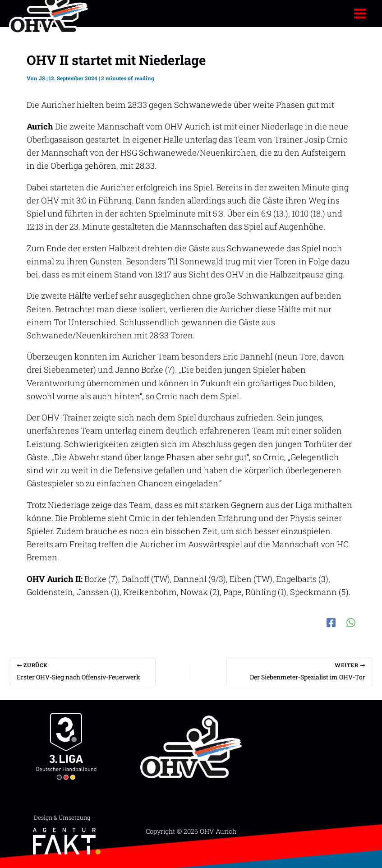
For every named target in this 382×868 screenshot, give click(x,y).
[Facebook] (331, 621)
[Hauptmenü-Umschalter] (360, 13)
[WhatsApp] (351, 621)
